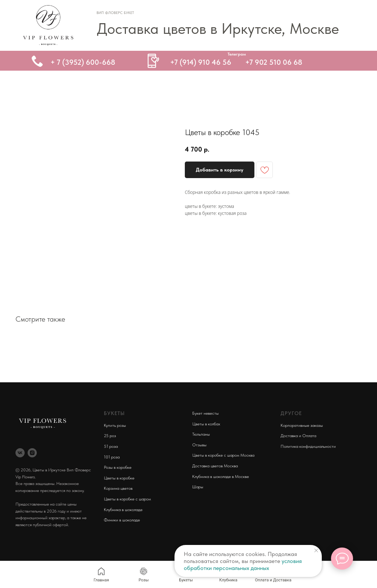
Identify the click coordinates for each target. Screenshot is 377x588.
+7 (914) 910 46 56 (201, 62)
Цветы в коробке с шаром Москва (223, 455)
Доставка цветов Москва (215, 466)
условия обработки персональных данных (243, 564)
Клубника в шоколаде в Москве (221, 477)
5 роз (111, 436)
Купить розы (115, 425)
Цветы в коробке (119, 478)
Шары (198, 487)
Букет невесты (205, 413)
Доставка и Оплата (298, 436)
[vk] (20, 453)
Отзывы (199, 445)
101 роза (112, 457)
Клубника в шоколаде (123, 510)
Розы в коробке (118, 467)
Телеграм (237, 54)
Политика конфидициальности (308, 446)
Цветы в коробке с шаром (127, 499)
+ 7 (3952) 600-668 (83, 62)
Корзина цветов (118, 488)
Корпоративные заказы (302, 425)
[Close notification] (316, 550)
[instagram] (32, 453)
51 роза (111, 446)
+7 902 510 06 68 (274, 62)
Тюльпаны (201, 434)
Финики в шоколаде (122, 520)
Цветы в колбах (206, 424)
